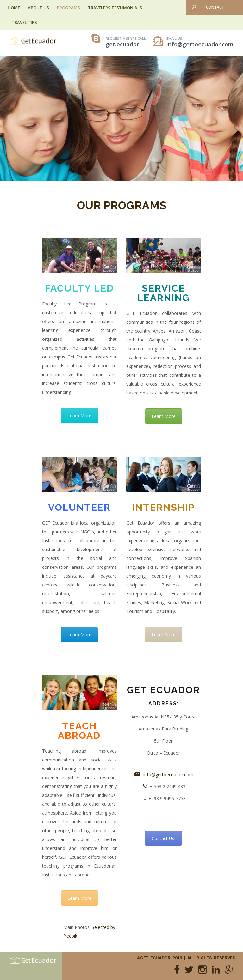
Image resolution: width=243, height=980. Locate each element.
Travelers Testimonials (115, 8)
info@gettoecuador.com (168, 775)
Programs (69, 8)
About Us (38, 8)
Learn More (79, 415)
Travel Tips (24, 22)
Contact (215, 7)
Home (14, 8)
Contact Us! (163, 838)
